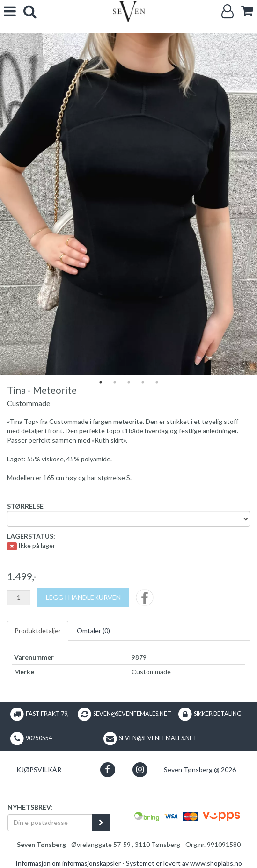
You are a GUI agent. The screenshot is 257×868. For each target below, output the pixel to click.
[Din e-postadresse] (50, 823)
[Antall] (19, 598)
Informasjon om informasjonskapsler (68, 863)
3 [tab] (129, 382)
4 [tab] (143, 382)
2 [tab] (115, 382)
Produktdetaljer (38, 631)
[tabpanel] (128, 204)
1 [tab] (101, 382)
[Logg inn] (228, 11)
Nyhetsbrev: (30, 807)
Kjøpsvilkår (39, 770)
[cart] (247, 11)
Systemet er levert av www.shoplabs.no (184, 863)
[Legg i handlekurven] (83, 598)
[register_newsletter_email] (101, 823)
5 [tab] (157, 382)
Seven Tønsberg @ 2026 (200, 770)
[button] (107, 770)
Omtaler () (93, 631)
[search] (30, 11)
